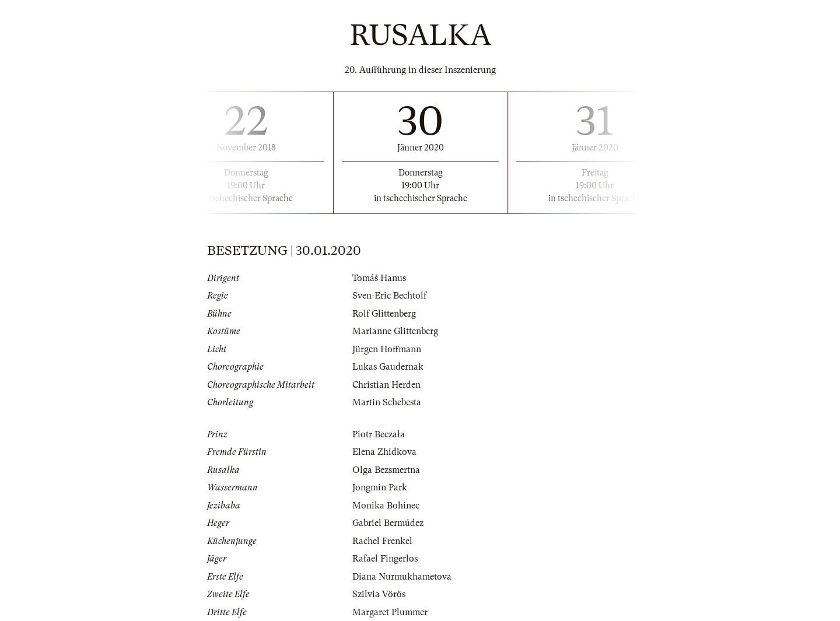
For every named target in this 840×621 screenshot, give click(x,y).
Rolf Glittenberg (384, 314)
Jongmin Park (380, 487)
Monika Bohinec (386, 506)
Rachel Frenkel (382, 541)
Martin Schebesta (387, 402)
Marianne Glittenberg (395, 331)
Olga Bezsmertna (386, 470)
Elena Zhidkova (384, 452)
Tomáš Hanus (379, 278)
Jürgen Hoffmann (387, 349)
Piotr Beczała (379, 434)
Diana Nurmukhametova (402, 577)
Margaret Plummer (390, 612)
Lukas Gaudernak (388, 367)
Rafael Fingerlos (385, 559)
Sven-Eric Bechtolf (389, 296)
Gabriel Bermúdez (388, 523)
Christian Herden (386, 385)
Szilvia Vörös (379, 594)
